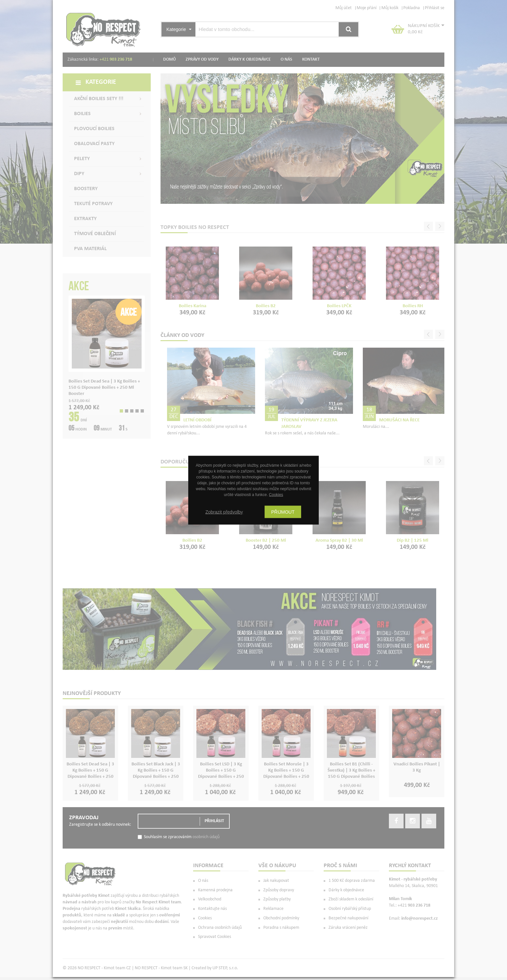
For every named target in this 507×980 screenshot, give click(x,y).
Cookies (276, 494)
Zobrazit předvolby (224, 512)
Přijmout (283, 512)
